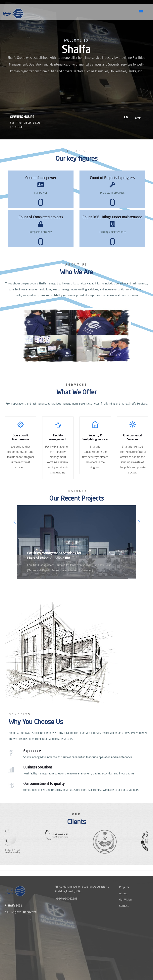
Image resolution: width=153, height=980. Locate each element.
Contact (124, 906)
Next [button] (138, 522)
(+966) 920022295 (66, 898)
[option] (76, 542)
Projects (124, 887)
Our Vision (125, 899)
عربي (138, 117)
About (123, 893)
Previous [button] (14, 522)
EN (126, 117)
